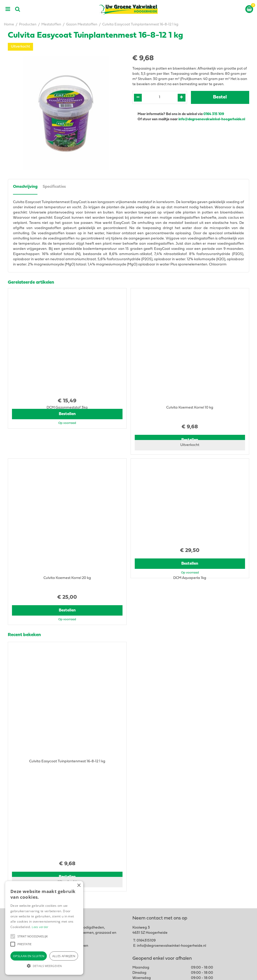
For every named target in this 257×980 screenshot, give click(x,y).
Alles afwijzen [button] (64, 956)
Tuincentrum (143, 905)
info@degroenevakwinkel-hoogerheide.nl (212, 119)
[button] (13, 936)
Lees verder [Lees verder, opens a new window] (40, 927)
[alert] (44, 928)
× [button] (79, 886)
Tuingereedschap (147, 911)
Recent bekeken (24, 618)
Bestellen (67, 431)
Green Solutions (161, 972)
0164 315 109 (214, 114)
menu (8, 9)
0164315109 (146, 831)
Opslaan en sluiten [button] (29, 956)
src (18, 9)
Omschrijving (25, 187)
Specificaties (54, 187)
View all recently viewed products (35, 788)
